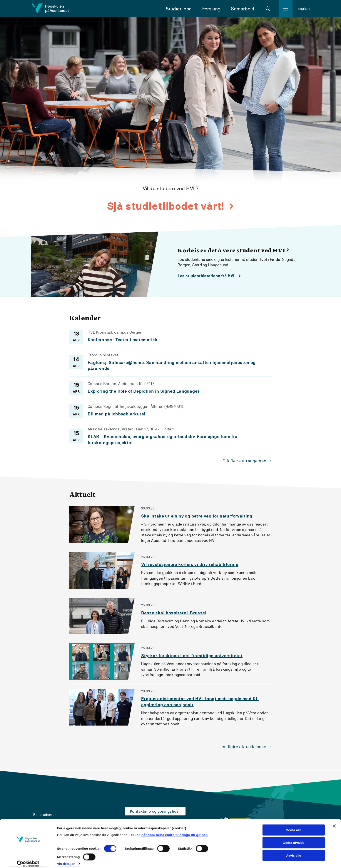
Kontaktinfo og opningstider (155, 811)
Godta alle (294, 826)
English (304, 9)
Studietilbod (179, 9)
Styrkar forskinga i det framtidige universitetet (192, 656)
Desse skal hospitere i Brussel (174, 613)
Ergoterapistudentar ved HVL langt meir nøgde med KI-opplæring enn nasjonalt (200, 702)
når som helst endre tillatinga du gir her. (175, 830)
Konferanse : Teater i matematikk (123, 340)
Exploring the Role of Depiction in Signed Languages (144, 391)
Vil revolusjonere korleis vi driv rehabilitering (190, 565)
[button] (268, 9)
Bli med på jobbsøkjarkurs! (116, 414)
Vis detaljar (66, 859)
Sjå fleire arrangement (245, 461)
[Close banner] (334, 822)
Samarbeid (243, 9)
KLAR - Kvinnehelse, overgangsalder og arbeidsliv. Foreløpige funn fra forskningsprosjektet (163, 440)
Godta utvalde (294, 838)
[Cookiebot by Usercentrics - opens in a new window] (28, 860)
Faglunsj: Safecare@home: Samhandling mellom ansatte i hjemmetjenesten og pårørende (172, 366)
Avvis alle (294, 851)
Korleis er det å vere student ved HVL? (233, 251)
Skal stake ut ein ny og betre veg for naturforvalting (197, 516)
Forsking (211, 9)
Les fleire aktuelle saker (244, 747)
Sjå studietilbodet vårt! (167, 206)
